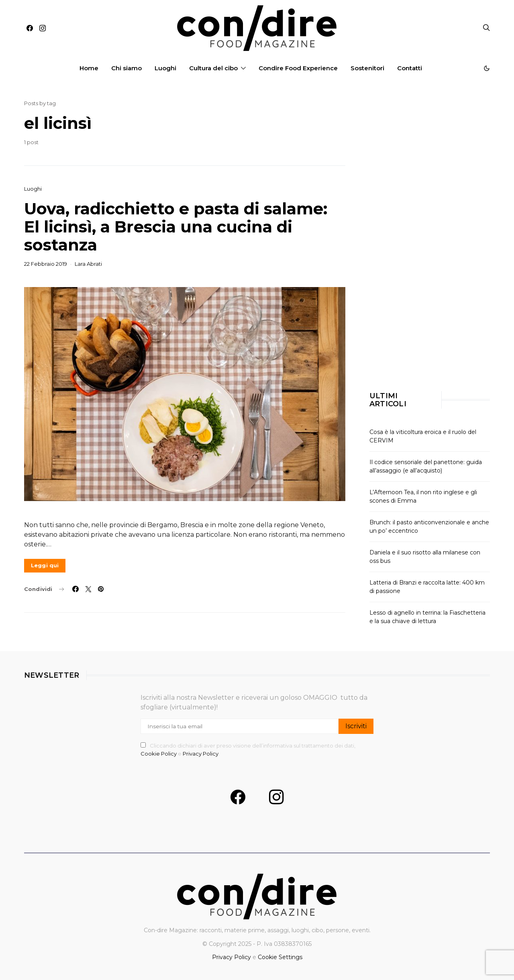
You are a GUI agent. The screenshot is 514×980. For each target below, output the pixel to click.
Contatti (410, 68)
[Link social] (101, 589)
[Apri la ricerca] (486, 28)
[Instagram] (43, 28)
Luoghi (165, 68)
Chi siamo (126, 68)
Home (89, 68)
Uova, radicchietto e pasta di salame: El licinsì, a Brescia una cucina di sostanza (176, 227)
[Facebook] (30, 28)
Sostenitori (367, 68)
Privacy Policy (201, 754)
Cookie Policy (159, 754)
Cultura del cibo (213, 68)
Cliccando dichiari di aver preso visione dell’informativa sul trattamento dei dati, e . (248, 750)
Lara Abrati (88, 264)
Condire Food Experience (298, 68)
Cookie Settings (280, 957)
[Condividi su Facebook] (75, 589)
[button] (487, 68)
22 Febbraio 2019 (46, 264)
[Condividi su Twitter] (88, 589)
